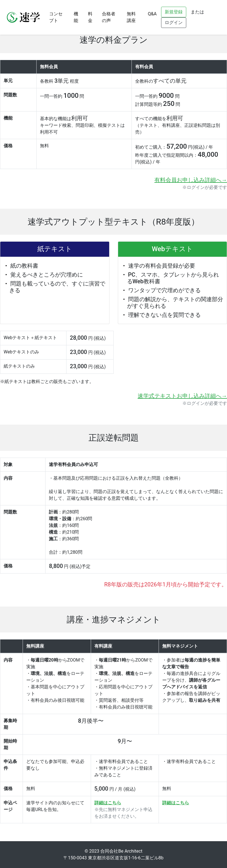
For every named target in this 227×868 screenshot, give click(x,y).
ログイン (174, 22)
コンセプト (56, 17)
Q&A (152, 14)
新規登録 (174, 12)
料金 (90, 17)
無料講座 (131, 17)
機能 (76, 17)
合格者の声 (109, 17)
